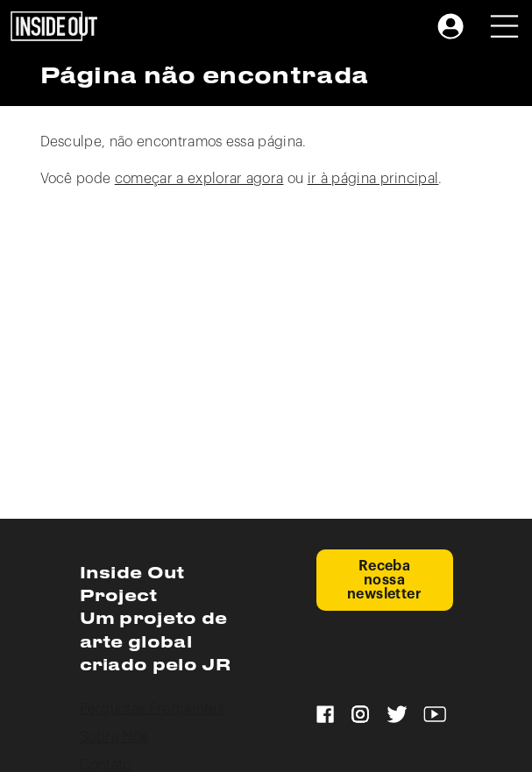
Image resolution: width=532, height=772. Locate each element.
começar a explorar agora (199, 179)
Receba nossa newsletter (385, 580)
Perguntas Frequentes (152, 709)
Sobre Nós (114, 737)
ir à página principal (373, 179)
